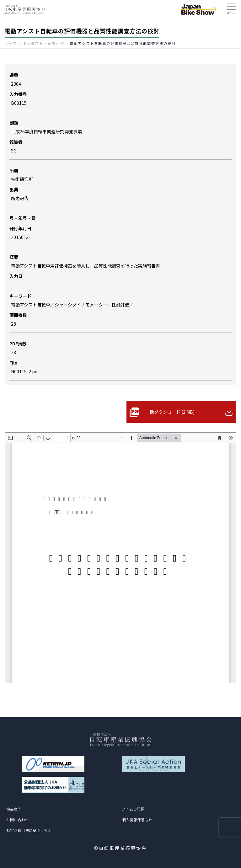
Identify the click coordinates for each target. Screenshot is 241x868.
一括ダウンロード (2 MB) (170, 412)
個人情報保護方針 (137, 820)
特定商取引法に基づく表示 (29, 830)
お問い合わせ (18, 820)
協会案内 (14, 809)
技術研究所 (32, 43)
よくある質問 (133, 809)
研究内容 (56, 43)
